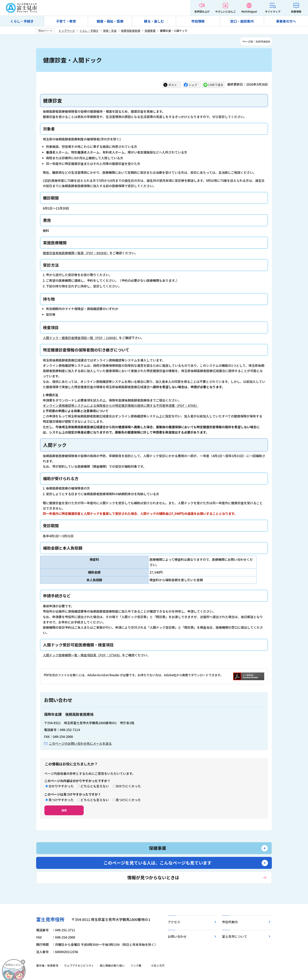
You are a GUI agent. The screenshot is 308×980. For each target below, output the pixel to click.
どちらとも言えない (95, 786)
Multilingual (249, 11)
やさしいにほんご (225, 11)
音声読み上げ (202, 11)
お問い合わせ (177, 936)
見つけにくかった (128, 800)
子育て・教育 (66, 21)
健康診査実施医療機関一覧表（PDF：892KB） (76, 253)
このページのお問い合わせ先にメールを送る (80, 743)
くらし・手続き (22, 21)
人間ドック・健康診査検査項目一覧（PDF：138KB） (81, 338)
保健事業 (150, 31)
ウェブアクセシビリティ (79, 965)
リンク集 (136, 965)
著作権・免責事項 (47, 965)
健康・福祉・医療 (110, 21)
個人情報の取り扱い (112, 965)
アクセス (174, 922)
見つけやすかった (61, 800)
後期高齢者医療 (131, 31)
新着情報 (296, 11)
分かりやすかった (61, 786)
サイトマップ (273, 11)
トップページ (67, 31)
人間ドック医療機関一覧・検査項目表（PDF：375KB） (82, 655)
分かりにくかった (128, 786)
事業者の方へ (286, 21)
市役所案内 (230, 922)
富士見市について (235, 936)
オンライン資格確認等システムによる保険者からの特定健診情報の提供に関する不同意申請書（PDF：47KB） (121, 405)
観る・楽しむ (154, 21)
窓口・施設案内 (242, 21)
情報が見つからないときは (153, 877)
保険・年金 (110, 31)
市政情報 (198, 21)
